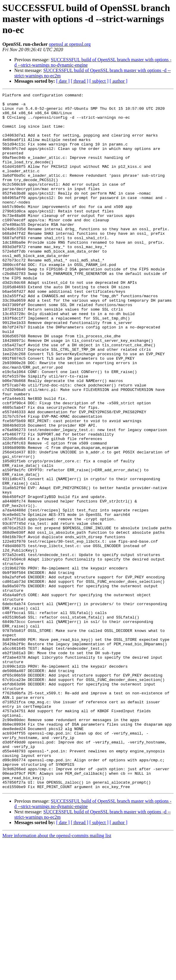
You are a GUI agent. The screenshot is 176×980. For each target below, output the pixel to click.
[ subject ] (99, 81)
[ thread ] (80, 81)
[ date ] (63, 81)
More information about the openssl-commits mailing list (57, 975)
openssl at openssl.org (70, 44)
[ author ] (119, 81)
